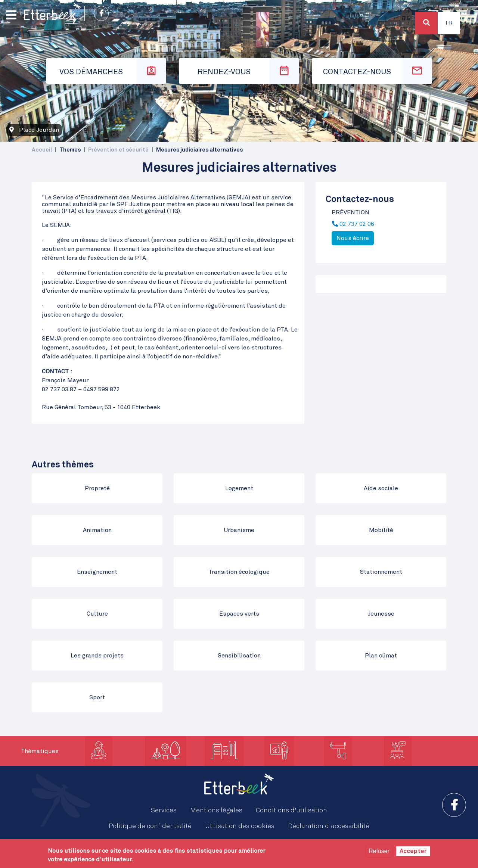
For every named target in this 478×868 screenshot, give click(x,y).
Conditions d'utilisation (291, 811)
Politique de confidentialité (150, 826)
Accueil (42, 150)
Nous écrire (353, 238)
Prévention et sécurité (118, 150)
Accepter (413, 851)
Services (164, 811)
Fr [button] (449, 23)
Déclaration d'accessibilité (329, 826)
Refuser (379, 851)
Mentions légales (216, 811)
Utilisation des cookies (240, 826)
